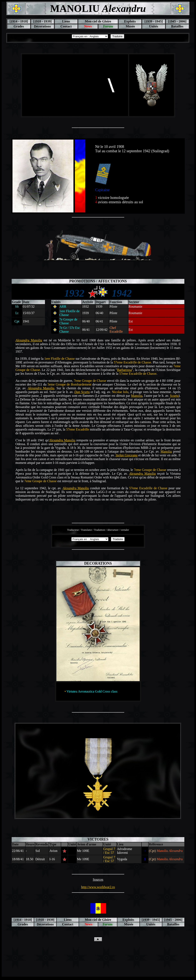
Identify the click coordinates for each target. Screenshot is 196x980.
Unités (154, 26)
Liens (66, 21)
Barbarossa (124, 370)
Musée (130, 26)
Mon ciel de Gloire (98, 21)
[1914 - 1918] (19, 21)
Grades (19, 26)
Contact (66, 26)
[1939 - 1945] (154, 21)
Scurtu (82, 392)
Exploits (130, 21)
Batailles (177, 26)
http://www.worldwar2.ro (98, 887)
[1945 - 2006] (177, 21)
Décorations (42, 26)
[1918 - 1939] (42, 21)
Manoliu (29, 340)
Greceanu (127, 455)
